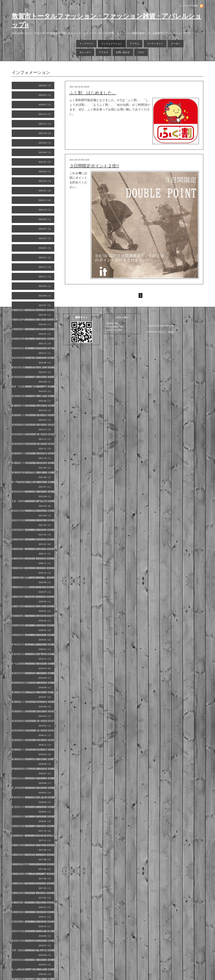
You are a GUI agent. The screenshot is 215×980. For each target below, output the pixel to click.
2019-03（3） (45, 716)
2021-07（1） (45, 487)
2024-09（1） (45, 219)
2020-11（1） (45, 563)
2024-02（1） (45, 248)
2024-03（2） (45, 238)
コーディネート (155, 44)
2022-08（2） (45, 362)
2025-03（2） (45, 181)
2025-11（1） (45, 124)
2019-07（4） (45, 697)
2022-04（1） (45, 401)
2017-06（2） (45, 869)
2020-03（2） (45, 630)
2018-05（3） (45, 792)
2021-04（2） (45, 515)
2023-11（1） (45, 276)
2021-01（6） (45, 544)
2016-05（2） (45, 964)
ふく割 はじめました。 (93, 93)
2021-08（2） (45, 477)
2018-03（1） (45, 812)
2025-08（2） (45, 152)
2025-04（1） (45, 171)
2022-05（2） (45, 391)
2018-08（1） (45, 764)
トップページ (86, 44)
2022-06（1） (45, 382)
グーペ (162, 331)
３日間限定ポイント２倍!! (94, 166)
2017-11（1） (45, 840)
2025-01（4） (45, 190)
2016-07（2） (45, 945)
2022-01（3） (45, 429)
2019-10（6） (45, 668)
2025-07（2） (45, 162)
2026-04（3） (45, 85)
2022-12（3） (45, 343)
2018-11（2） (45, 745)
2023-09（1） (45, 286)
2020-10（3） (45, 573)
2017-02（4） (45, 898)
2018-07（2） (45, 773)
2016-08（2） (45, 936)
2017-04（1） (45, 878)
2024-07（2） (45, 229)
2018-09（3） (45, 754)
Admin (171, 331)
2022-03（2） (45, 410)
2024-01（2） (45, 257)
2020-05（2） (45, 611)
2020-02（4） (45, 640)
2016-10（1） (45, 926)
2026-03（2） (45, 95)
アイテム (135, 44)
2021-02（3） (45, 534)
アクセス (103, 52)
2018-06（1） (45, 783)
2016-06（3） (45, 955)
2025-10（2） (45, 133)
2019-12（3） (45, 659)
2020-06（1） (45, 601)
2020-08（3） (45, 582)
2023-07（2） (45, 305)
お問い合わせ (123, 52)
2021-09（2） (45, 468)
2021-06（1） (45, 496)
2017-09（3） (45, 850)
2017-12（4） (45, 831)
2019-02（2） (45, 726)
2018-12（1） (45, 735)
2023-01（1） (45, 334)
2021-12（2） (45, 439)
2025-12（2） (45, 114)
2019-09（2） (45, 678)
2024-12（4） (45, 200)
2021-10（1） (45, 458)
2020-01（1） (45, 649)
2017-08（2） (45, 859)
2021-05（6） (45, 506)
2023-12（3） (45, 267)
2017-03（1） (45, 888)
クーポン (176, 44)
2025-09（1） (45, 143)
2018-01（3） (45, 821)
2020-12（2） (45, 554)
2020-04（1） (45, 620)
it (155, 326)
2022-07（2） (45, 372)
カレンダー (85, 52)
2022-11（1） (45, 353)
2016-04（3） (45, 974)
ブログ (141, 52)
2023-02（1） (45, 324)
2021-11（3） (45, 448)
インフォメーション (112, 44)
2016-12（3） (45, 907)
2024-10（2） (45, 210)
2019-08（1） (45, 687)
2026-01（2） (45, 104)
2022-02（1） (45, 420)
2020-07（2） (45, 592)
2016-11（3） (45, 917)
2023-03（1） (45, 315)
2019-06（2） (45, 706)
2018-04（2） (45, 802)
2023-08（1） (45, 296)
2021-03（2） (45, 525)
